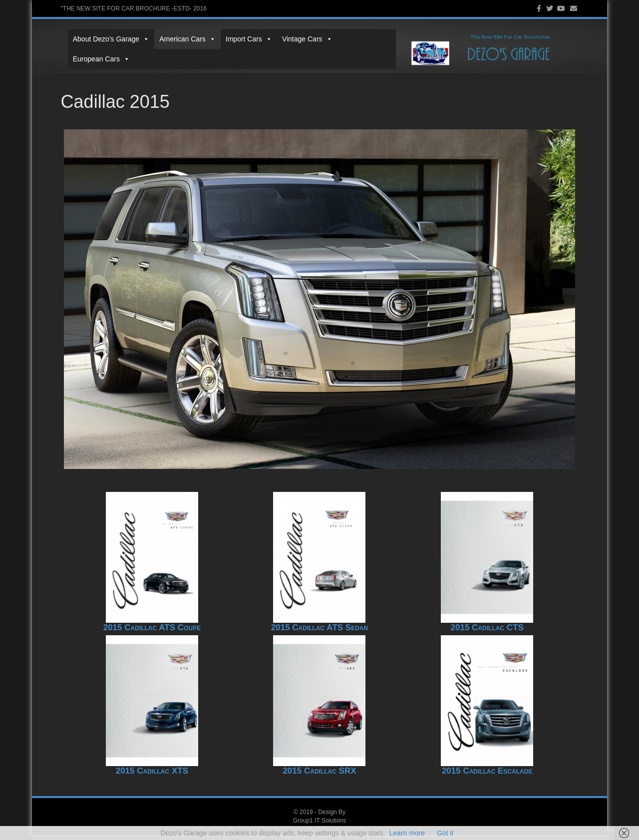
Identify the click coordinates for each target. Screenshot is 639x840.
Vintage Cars (300, 46)
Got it (445, 833)
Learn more (407, 833)
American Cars (180, 46)
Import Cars (242, 46)
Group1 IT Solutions (320, 825)
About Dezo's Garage (104, 46)
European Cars (363, 46)
